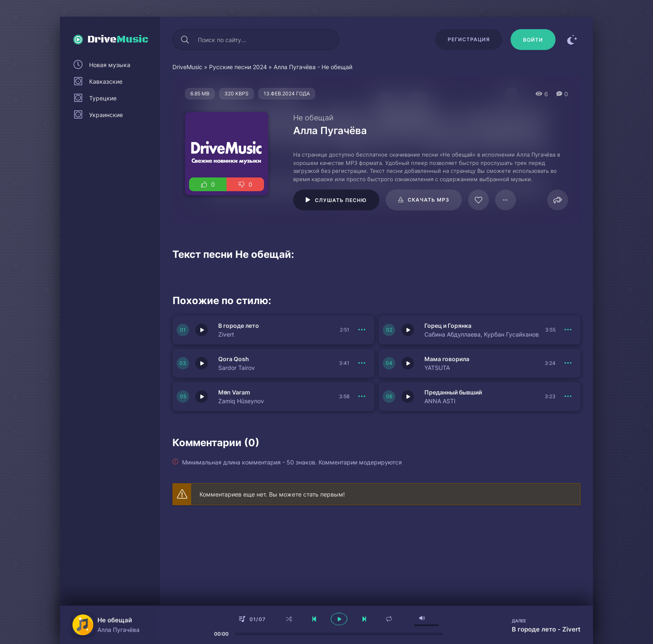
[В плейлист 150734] (362, 363)
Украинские (106, 115)
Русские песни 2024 (238, 67)
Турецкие (103, 98)
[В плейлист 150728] (568, 363)
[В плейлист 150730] (362, 330)
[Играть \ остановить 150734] (202, 363)
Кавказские (106, 81)
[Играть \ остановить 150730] (202, 330)
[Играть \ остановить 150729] (408, 330)
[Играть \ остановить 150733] (202, 397)
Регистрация (469, 39)
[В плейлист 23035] (506, 200)
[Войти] (533, 40)
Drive (118, 40)
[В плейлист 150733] (362, 397)
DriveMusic (187, 67)
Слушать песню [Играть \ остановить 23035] (341, 200)
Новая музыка (110, 65)
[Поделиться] (558, 200)
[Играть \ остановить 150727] (408, 397)
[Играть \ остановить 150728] (408, 363)
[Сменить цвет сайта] (572, 40)
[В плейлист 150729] (568, 330)
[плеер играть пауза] (339, 619)
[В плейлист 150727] (568, 397)
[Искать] (185, 40)
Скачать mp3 (429, 200)
